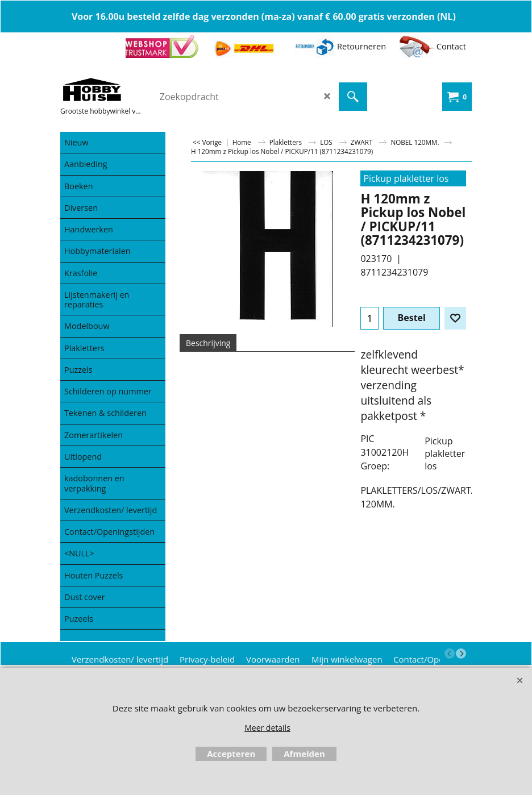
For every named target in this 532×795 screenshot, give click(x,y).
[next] (461, 654)
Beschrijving (208, 343)
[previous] (450, 654)
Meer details (267, 728)
